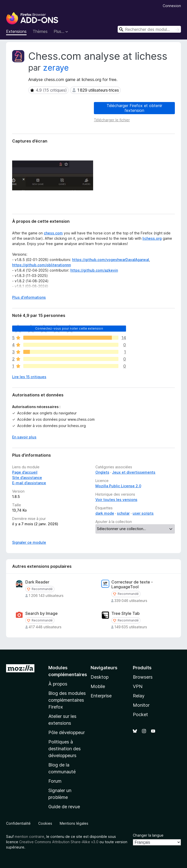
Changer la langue (148, 835)
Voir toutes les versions (116, 500)
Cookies (45, 823)
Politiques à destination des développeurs (65, 749)
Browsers (143, 677)
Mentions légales (74, 823)
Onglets (102, 472)
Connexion (172, 6)
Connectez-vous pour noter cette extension (69, 328)
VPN (138, 686)
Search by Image (41, 613)
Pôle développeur (67, 732)
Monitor (141, 705)
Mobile (98, 686)
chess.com (53, 233)
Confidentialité (18, 823)
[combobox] (149, 29)
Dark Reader (37, 582)
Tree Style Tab (126, 613)
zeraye (56, 68)
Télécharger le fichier (112, 120)
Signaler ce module (29, 542)
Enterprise (101, 696)
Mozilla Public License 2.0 (118, 486)
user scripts (143, 513)
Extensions (16, 31)
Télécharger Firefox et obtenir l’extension (134, 108)
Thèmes (40, 31)
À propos (58, 684)
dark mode (105, 513)
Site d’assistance (27, 478)
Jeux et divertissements (134, 472)
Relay (139, 696)
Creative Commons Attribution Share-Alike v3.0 (59, 842)
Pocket (140, 714)
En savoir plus (24, 437)
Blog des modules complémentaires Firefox (67, 700)
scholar (123, 513)
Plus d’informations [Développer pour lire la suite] (29, 297)
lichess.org (152, 238)
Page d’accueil (25, 472)
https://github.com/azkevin (94, 270)
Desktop (100, 677)
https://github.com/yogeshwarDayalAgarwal (111, 260)
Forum (55, 781)
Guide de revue (64, 807)
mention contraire (29, 836)
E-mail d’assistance (29, 483)
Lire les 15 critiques (29, 377)
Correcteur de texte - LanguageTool (132, 584)
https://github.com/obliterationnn (41, 265)
